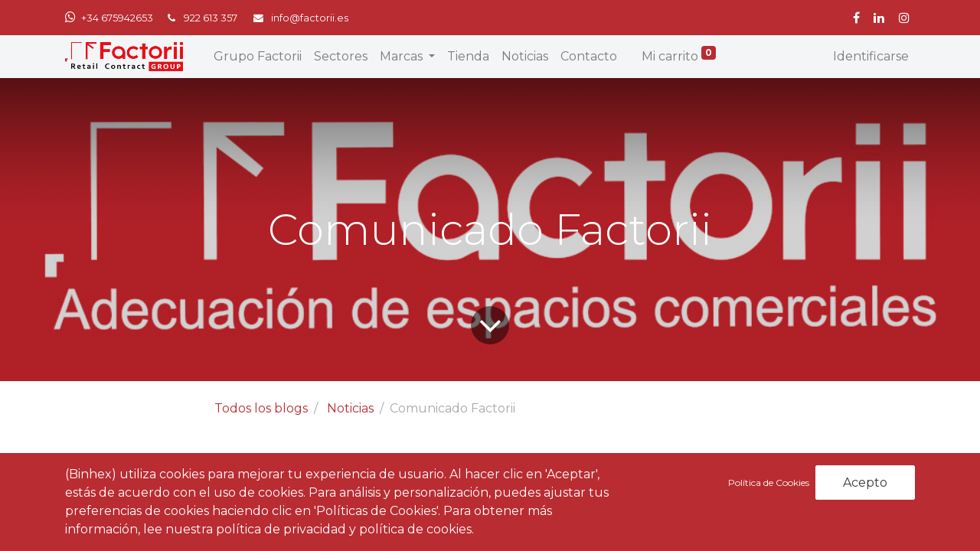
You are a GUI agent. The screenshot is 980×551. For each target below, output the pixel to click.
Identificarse (871, 56)
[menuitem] (258, 57)
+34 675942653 (117, 18)
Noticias (350, 408)
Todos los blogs (261, 408)
